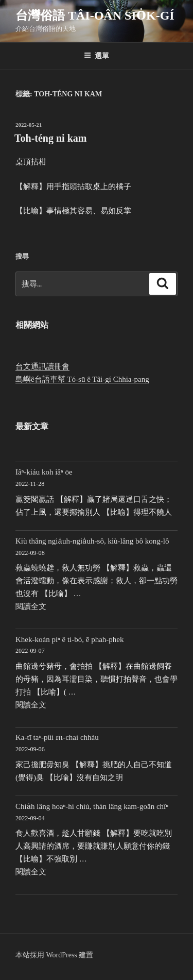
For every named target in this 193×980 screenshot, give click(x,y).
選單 (97, 56)
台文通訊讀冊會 (42, 366)
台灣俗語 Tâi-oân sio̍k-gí (95, 15)
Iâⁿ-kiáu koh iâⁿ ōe (44, 472)
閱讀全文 (31, 606)
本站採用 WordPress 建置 (54, 955)
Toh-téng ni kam (50, 138)
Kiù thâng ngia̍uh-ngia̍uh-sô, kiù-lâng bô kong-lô (92, 541)
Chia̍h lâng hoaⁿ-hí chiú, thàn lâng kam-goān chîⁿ (92, 806)
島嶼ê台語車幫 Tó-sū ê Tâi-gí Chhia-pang (82, 379)
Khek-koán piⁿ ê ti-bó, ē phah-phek (70, 639)
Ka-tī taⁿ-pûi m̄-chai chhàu (57, 737)
